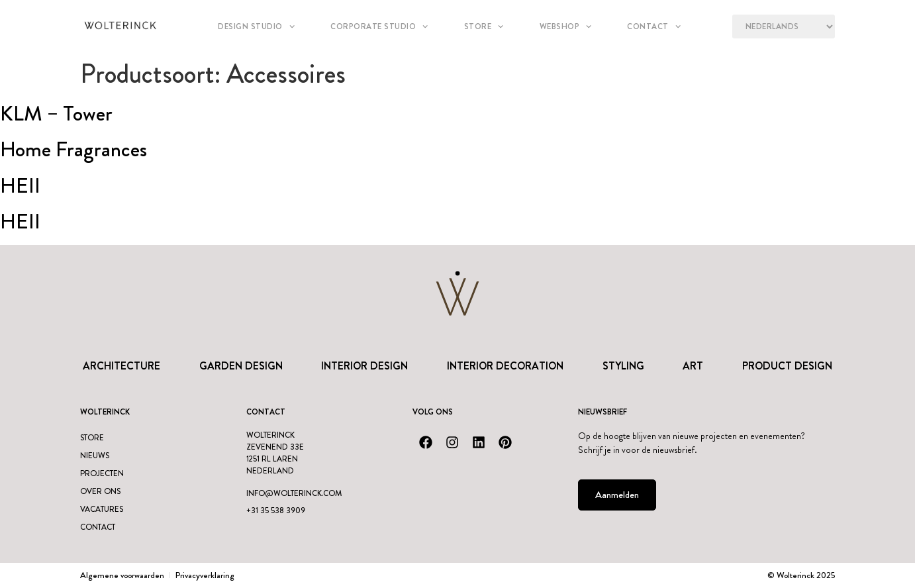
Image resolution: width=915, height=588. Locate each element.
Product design (787, 366)
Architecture (121, 366)
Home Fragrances (73, 149)
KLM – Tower (56, 113)
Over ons (100, 491)
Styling (623, 366)
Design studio (256, 26)
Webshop (566, 26)
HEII (20, 185)
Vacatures (102, 509)
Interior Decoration (505, 366)
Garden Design (241, 366)
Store (484, 26)
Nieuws (95, 456)
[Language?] (784, 26)
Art (693, 366)
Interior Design (364, 366)
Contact (654, 26)
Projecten (102, 473)
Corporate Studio (379, 26)
